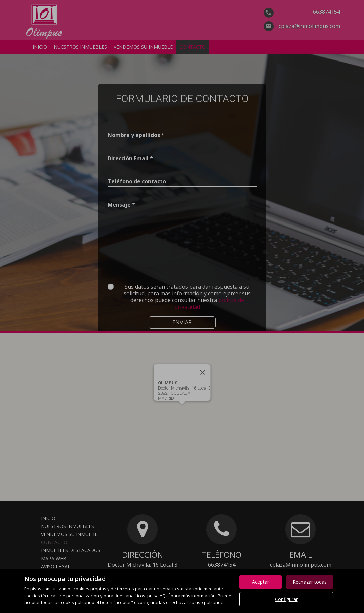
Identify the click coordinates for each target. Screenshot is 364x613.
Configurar (286, 599)
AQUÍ (165, 596)
